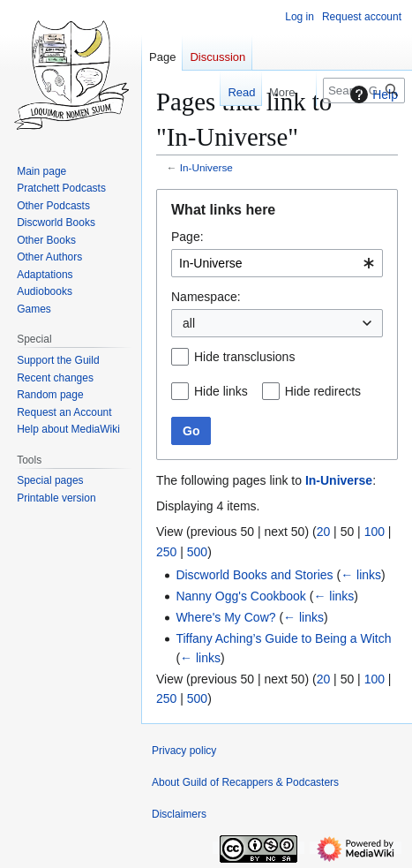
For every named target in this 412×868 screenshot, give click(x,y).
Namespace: (206, 297)
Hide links (221, 391)
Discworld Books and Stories (254, 575)
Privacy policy (184, 751)
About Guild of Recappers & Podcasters (245, 782)
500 (197, 552)
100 (375, 532)
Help (372, 94)
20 (324, 532)
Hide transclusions (244, 357)
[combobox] (277, 263)
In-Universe (206, 167)
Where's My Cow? (225, 617)
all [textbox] (189, 323)
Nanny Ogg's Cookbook (240, 596)
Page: (187, 237)
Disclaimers (179, 814)
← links (361, 575)
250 (166, 552)
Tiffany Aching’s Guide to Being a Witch (283, 638)
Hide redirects (323, 391)
